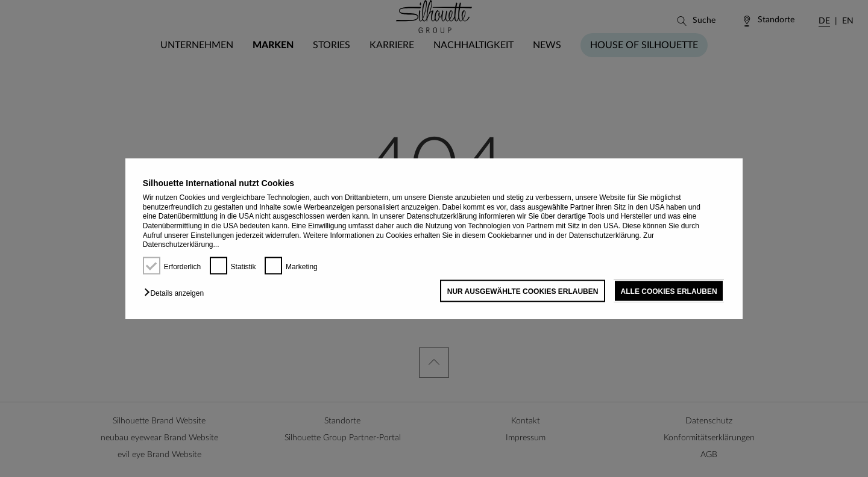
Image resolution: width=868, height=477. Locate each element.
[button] (177, 292)
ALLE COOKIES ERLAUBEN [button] (669, 291)
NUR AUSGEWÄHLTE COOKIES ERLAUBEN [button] (523, 291)
